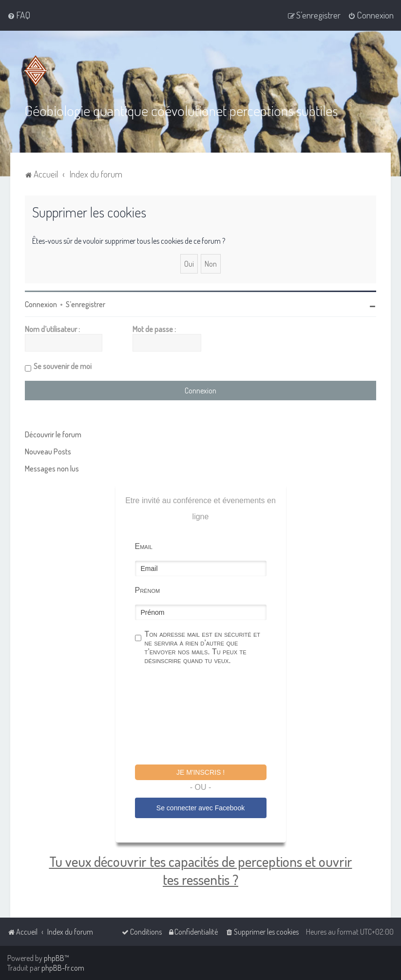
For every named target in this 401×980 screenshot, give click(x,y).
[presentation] (209, 716)
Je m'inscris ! (200, 772)
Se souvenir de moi (63, 366)
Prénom (148, 590)
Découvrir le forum (53, 434)
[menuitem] (19, 15)
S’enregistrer (86, 304)
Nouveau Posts (48, 451)
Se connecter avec (200, 808)
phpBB (54, 958)
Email (144, 546)
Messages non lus (52, 469)
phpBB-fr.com (63, 968)
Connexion (41, 304)
